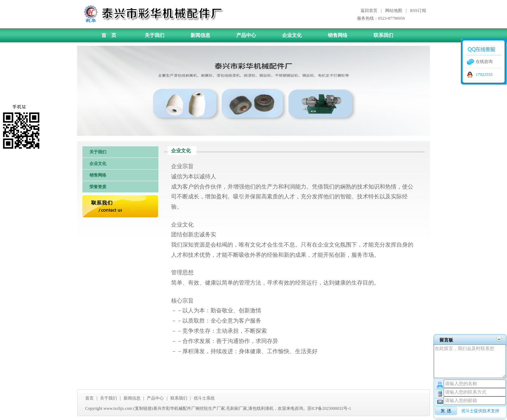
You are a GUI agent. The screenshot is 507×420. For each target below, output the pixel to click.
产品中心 (246, 35)
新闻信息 (200, 35)
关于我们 (155, 35)
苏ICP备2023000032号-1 (329, 408)
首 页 (109, 35)
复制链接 (143, 408)
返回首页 (369, 11)
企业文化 (292, 35)
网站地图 (394, 11)
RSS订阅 (418, 11)
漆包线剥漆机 (261, 408)
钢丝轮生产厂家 (210, 408)
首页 (89, 398)
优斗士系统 (204, 398)
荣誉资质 (98, 187)
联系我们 (383, 35)
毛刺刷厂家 (237, 408)
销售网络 (338, 35)
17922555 (484, 75)
